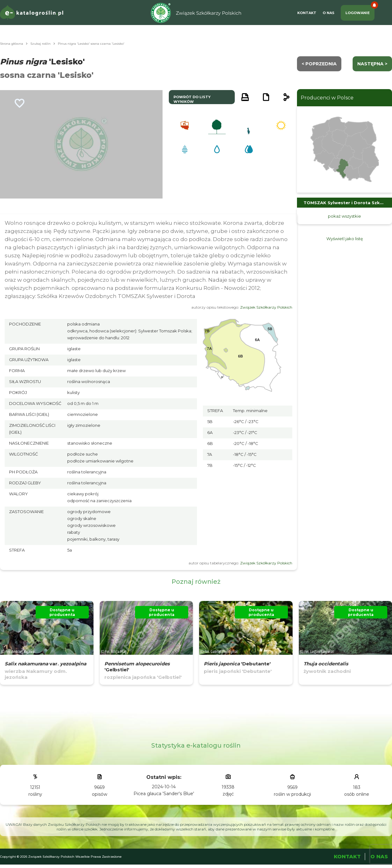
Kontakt (307, 13)
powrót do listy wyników (192, 99)
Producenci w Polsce (327, 98)
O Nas (329, 13)
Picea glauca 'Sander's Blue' (164, 794)
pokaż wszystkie (344, 216)
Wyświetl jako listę (345, 239)
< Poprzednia (319, 64)
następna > (372, 64)
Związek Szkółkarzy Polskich (266, 307)
